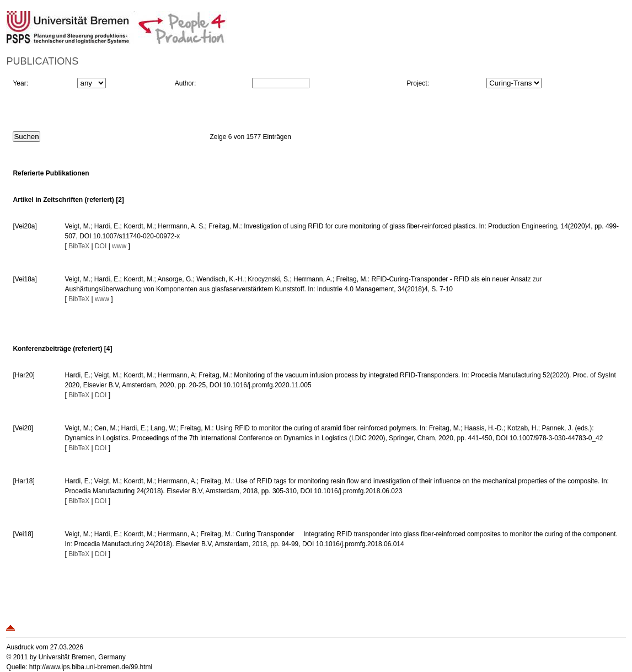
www (119, 246)
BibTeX (79, 246)
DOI (101, 246)
